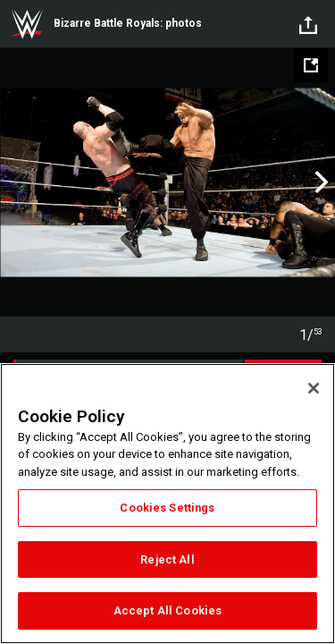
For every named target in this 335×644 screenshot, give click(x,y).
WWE (27, 24)
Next (319, 182)
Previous (16, 182)
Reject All (167, 559)
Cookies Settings (167, 508)
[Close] (314, 388)
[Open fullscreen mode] (311, 65)
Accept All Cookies (167, 610)
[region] (167, 504)
